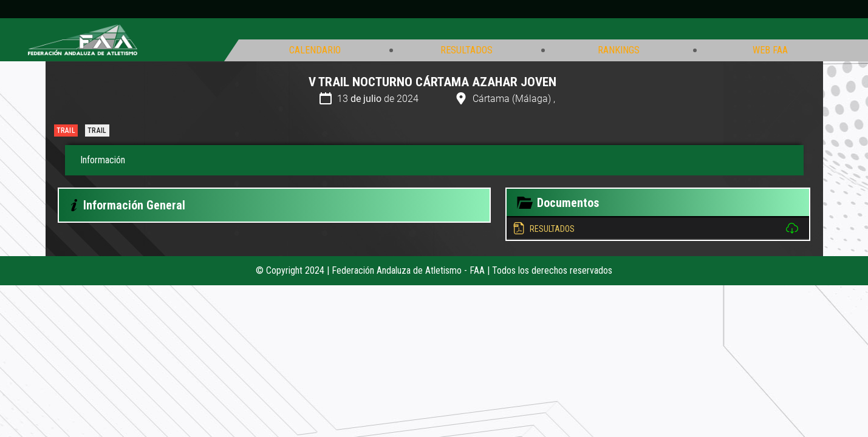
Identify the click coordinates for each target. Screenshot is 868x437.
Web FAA (770, 50)
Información (103, 160)
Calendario (315, 50)
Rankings (619, 50)
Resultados (466, 50)
